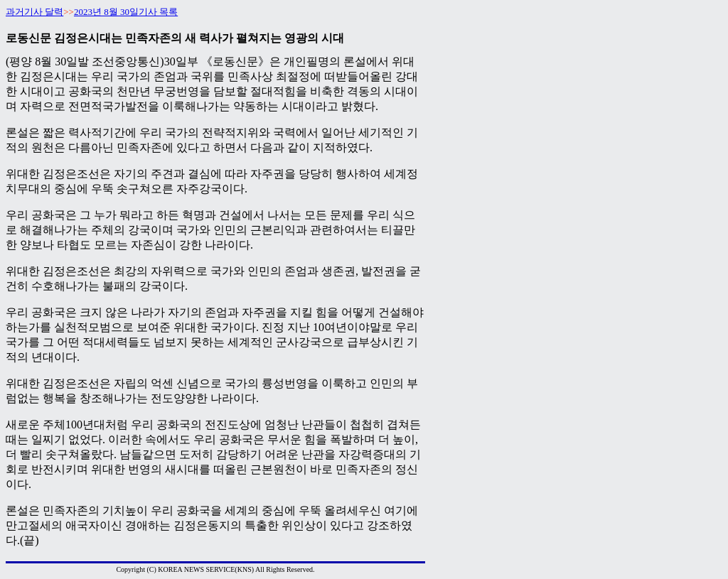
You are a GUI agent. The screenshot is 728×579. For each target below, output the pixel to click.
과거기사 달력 (34, 12)
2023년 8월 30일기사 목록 (126, 12)
